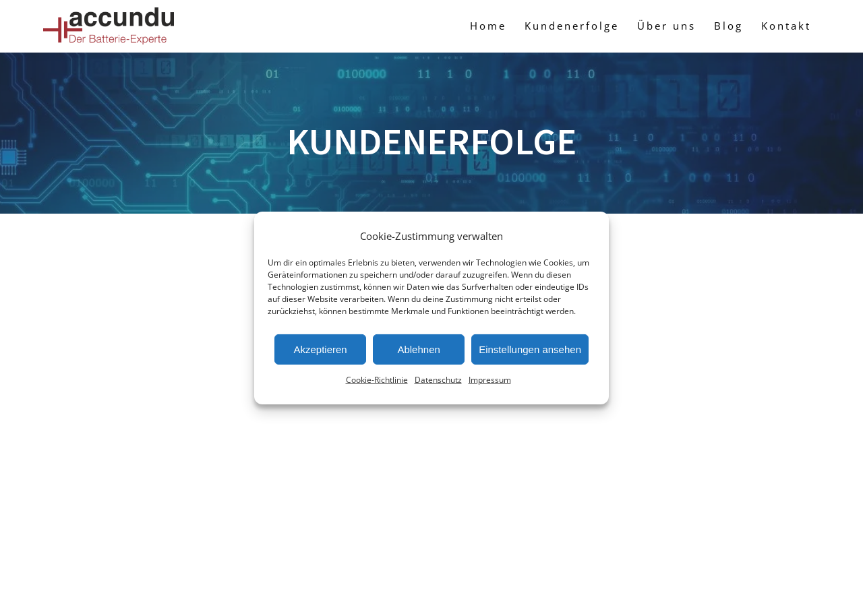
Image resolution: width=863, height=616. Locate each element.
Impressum (490, 380)
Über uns (666, 26)
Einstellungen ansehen (530, 349)
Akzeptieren (320, 349)
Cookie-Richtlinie (377, 380)
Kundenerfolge (572, 26)
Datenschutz (438, 380)
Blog (728, 26)
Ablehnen (418, 349)
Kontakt (786, 26)
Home (488, 26)
